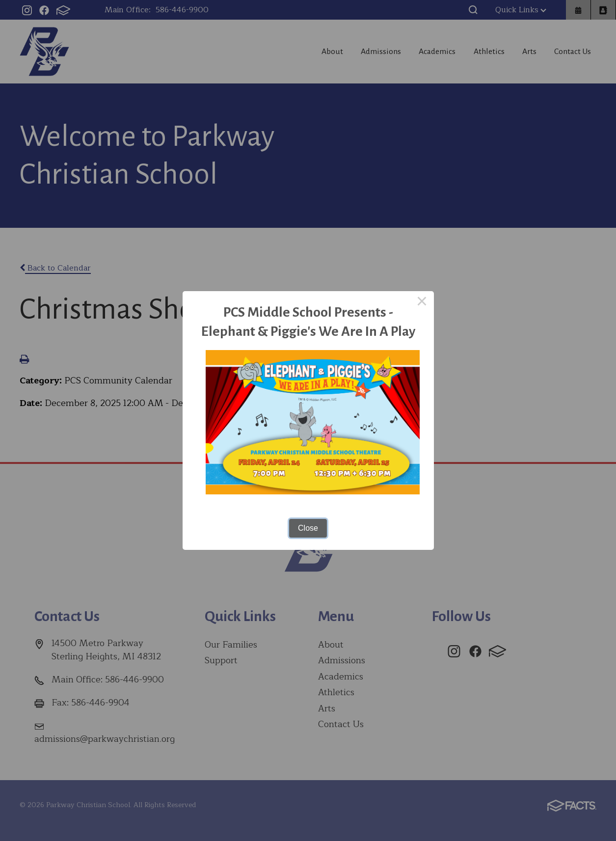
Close (308, 528)
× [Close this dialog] (422, 303)
